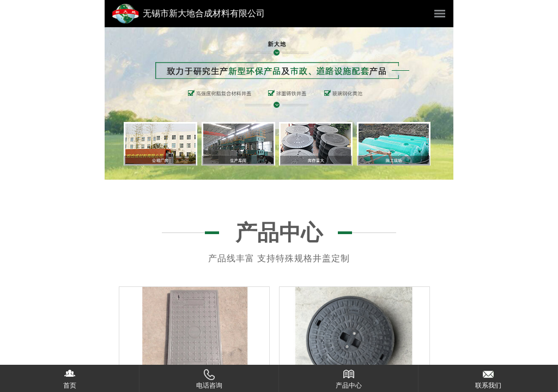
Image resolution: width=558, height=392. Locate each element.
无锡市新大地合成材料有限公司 (204, 13)
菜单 (440, 14)
